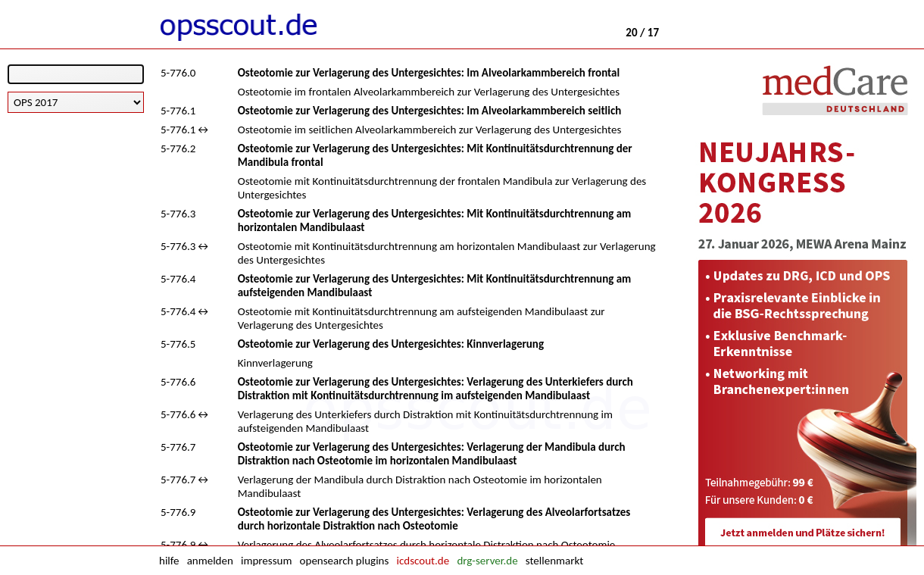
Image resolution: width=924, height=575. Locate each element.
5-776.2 (178, 148)
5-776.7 (178, 447)
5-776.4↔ (186, 311)
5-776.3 (178, 214)
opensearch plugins (345, 561)
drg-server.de (487, 561)
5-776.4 (178, 279)
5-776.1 (178, 111)
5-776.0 (178, 73)
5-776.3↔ (186, 246)
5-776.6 (178, 382)
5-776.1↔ (186, 130)
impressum (266, 561)
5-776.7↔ (186, 480)
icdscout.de (423, 561)
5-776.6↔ (186, 414)
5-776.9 (178, 512)
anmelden (210, 561)
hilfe (169, 561)
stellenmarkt (554, 561)
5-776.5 (178, 344)
